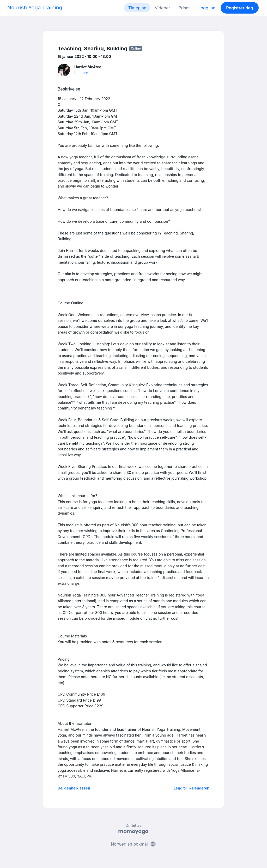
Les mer (81, 73)
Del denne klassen (74, 788)
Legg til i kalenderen (192, 788)
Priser (184, 8)
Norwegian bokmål (133, 844)
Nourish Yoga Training (35, 8)
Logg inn (207, 8)
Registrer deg (240, 8)
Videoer (162, 8)
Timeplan (137, 8)
